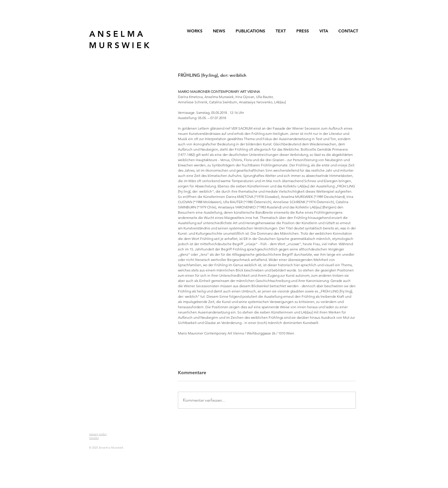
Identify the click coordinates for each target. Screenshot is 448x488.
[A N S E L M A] (116, 34)
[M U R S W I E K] (119, 45)
